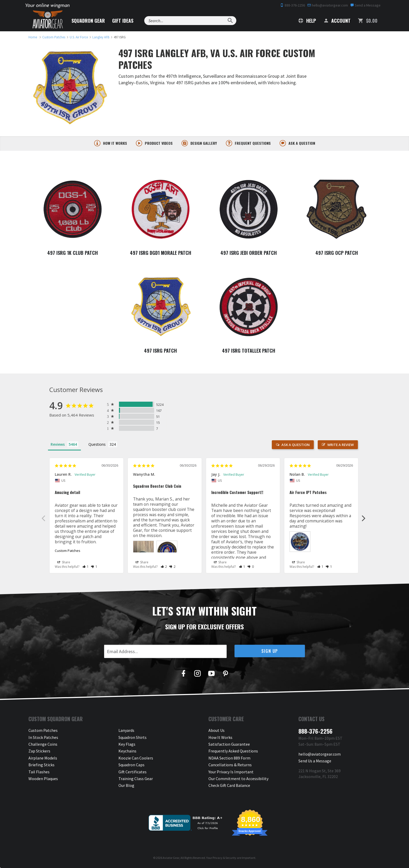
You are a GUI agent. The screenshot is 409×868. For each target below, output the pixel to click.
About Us (216, 731)
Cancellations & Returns (230, 765)
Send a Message (365, 5)
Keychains (127, 752)
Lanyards (126, 731)
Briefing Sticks (41, 765)
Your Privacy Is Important (231, 773)
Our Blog (126, 786)
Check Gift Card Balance (229, 786)
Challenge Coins (43, 745)
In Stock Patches (43, 738)
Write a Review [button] (341, 445)
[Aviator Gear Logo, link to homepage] (48, 20)
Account (337, 21)
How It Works (220, 738)
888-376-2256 (293, 5)
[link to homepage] (33, 37)
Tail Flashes (39, 773)
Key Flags (127, 745)
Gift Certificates (133, 773)
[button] (86, 567)
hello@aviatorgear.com (328, 5)
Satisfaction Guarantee (229, 745)
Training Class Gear (136, 779)
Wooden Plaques (43, 779)
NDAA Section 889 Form (229, 759)
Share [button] (64, 563)
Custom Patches (68, 551)
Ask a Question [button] (296, 445)
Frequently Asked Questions (233, 752)
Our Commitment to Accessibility (238, 779)
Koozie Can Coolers (136, 759)
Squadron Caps (131, 765)
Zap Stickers (39, 752)
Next (364, 519)
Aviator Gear (171, 858)
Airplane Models (43, 759)
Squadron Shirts (133, 738)
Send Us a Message (315, 762)
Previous (43, 519)
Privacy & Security (224, 858)
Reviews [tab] (58, 445)
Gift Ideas (123, 21)
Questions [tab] (97, 445)
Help (307, 21)
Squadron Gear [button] (88, 21)
